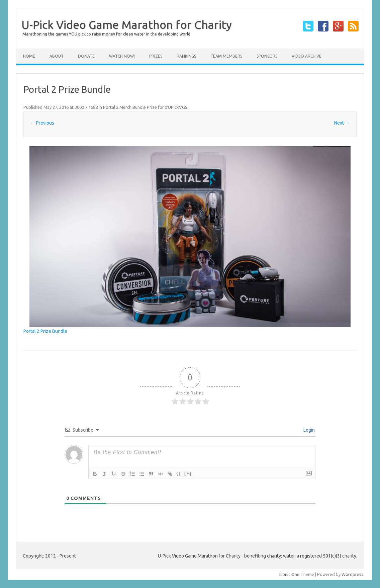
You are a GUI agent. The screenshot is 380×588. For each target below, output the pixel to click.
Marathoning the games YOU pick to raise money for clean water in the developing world (106, 34)
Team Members (226, 56)
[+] (188, 473)
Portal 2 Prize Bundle (45, 331)
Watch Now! (122, 56)
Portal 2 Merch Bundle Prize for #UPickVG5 (145, 107)
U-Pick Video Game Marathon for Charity (127, 24)
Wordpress (352, 574)
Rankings (186, 56)
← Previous (42, 123)
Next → (342, 123)
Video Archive (307, 56)
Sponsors (267, 56)
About (57, 56)
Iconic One (289, 574)
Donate (86, 56)
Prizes (156, 56)
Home (29, 56)
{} (179, 473)
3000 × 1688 (86, 107)
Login (309, 430)
